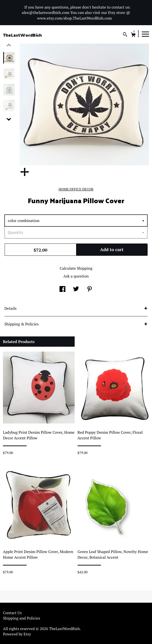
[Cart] (133, 35)
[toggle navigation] (145, 34)
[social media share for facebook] (62, 289)
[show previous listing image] (9, 45)
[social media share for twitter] (76, 289)
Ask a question (76, 276)
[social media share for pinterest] (90, 289)
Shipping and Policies (22, 618)
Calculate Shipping (76, 268)
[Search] (125, 35)
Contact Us (12, 613)
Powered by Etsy (17, 634)
